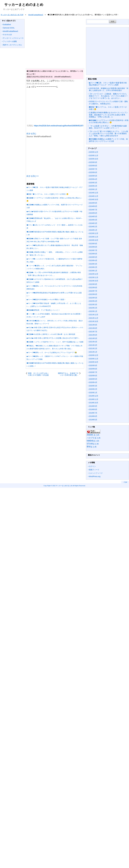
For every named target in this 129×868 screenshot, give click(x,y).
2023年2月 (93, 267)
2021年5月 (93, 338)
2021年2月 (93, 348)
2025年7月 (93, 169)
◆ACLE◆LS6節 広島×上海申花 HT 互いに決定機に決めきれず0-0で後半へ (53, 338)
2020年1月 (93, 393)
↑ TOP (125, 482)
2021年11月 (94, 318)
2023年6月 (93, 254)
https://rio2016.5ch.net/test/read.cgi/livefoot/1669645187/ (59, 126)
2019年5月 (93, 420)
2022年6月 (93, 294)
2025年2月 (93, 186)
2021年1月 (93, 352)
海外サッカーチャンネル (12, 45)
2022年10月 (94, 281)
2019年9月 (93, 406)
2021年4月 (93, 342)
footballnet (7, 25)
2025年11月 (94, 156)
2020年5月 (93, 379)
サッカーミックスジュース (13, 38)
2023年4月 (93, 260)
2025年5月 (93, 176)
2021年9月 (93, 325)
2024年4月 (93, 220)
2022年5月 (93, 298)
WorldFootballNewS (11, 31)
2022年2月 (93, 308)
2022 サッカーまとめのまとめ (62, 486)
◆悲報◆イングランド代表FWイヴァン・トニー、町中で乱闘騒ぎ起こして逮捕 (55, 342)
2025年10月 (94, 159)
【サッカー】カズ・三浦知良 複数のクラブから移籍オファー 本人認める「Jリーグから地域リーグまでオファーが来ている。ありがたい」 (108, 96)
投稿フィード (94, 470)
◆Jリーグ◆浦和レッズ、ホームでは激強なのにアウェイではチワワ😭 (52, 352)
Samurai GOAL (9, 28)
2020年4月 (93, 382)
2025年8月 (93, 166)
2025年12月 (94, 152)
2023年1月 (93, 271)
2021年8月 (93, 328)
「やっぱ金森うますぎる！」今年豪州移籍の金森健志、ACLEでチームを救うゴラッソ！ (108, 127)
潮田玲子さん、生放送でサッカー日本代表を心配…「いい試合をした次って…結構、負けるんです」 (68, 374)
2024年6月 (93, 213)
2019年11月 (94, 399)
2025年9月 (93, 162)
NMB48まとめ (93, 441)
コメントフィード (96, 473)
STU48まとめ (93, 444)
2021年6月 (93, 335)
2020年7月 (93, 372)
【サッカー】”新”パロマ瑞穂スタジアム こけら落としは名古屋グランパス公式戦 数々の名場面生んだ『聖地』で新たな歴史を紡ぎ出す (108, 134)
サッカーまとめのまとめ (24, 5)
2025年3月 (93, 183)
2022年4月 (93, 301)
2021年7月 (93, 332)
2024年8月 (93, 206)
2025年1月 (93, 189)
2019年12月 (94, 396)
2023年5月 (93, 257)
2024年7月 (93, 210)
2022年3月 (93, 305)
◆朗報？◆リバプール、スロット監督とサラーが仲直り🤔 (47, 194)
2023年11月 (94, 237)
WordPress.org (95, 476)
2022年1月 (93, 311)
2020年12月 (94, 355)
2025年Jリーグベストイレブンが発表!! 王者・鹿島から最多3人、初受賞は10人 (108, 103)
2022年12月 (94, 274)
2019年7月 (93, 413)
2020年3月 (93, 386)
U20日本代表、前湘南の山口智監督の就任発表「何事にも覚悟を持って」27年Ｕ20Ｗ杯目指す (109, 89)
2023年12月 (94, 233)
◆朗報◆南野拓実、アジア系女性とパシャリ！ (43, 310)
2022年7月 (93, 291)
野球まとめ (92, 447)
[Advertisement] (54, 42)
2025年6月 (93, 172)
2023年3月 (93, 264)
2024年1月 (93, 230)
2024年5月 (93, 216)
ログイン (92, 466)
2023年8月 (93, 247)
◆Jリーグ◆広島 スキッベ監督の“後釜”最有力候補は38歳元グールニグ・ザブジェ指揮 (108, 84)
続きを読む (31, 134)
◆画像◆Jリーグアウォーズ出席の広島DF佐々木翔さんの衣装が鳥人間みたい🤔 (109, 121)
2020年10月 (94, 362)
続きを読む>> (33, 176)
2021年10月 (94, 321)
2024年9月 (93, 203)
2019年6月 (93, 416)
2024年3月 (93, 223)
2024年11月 (94, 196)
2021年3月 (93, 345)
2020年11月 (94, 359)
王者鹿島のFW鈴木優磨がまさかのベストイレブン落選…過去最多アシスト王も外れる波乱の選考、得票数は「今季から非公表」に (108, 115)
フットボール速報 (10, 41)
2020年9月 (93, 365)
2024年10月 (94, 199)
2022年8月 (93, 288)
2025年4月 (93, 179)
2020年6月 (93, 376)
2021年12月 (94, 315)
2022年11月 (94, 277)
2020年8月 (93, 369)
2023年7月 (93, 250)
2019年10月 (94, 403)
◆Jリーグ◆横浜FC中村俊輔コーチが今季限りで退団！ (46, 300)
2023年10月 (94, 240)
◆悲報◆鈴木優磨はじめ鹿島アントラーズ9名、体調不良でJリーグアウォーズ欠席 (108, 140)
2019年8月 (93, 409)
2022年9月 (93, 284)
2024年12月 (94, 193)
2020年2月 (93, 389)
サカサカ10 (7, 35)
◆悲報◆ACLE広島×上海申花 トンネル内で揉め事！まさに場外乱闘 (51, 334)
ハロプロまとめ (94, 438)
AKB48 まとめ (93, 435)
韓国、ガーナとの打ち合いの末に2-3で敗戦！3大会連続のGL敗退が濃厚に (38, 374)
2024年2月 (93, 227)
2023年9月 (93, 244)
